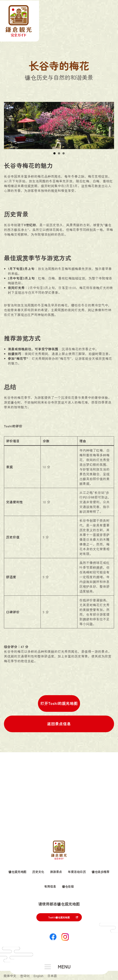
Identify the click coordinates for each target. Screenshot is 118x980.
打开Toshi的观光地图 (59, 703)
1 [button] (54, 153)
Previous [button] (8, 124)
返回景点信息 (59, 724)
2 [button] (59, 153)
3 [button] (64, 153)
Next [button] (110, 124)
